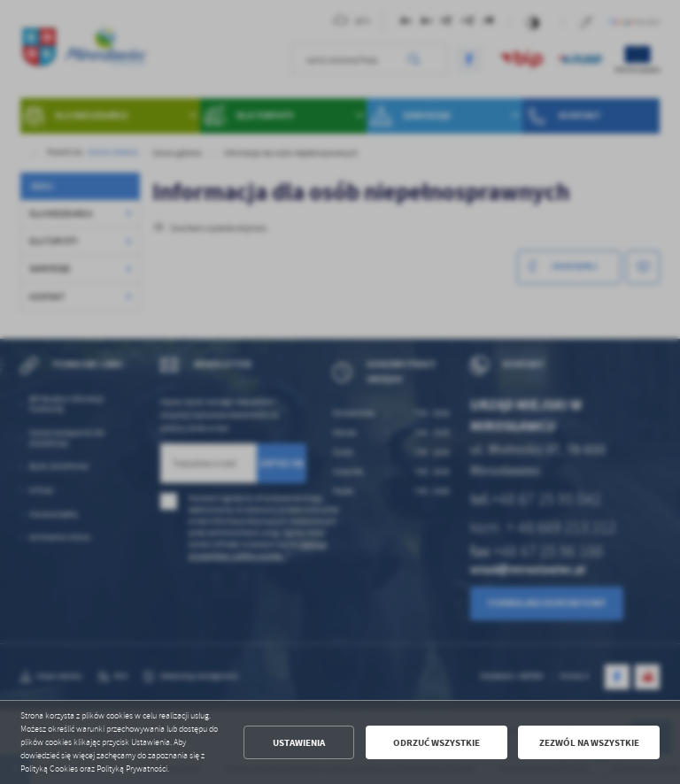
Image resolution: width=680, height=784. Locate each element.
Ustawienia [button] (299, 743)
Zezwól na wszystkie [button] (589, 743)
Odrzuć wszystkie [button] (437, 743)
